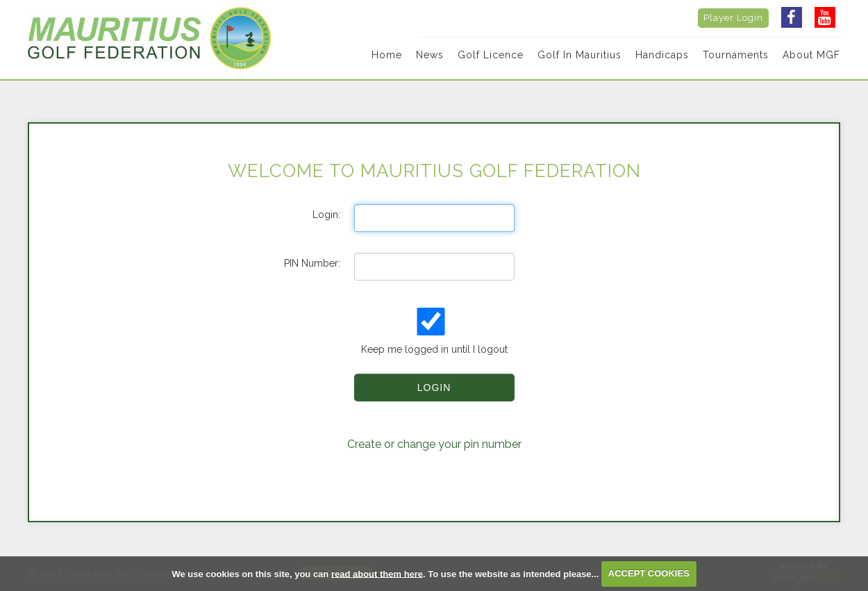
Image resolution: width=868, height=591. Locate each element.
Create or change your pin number (434, 444)
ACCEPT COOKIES (649, 573)
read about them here (377, 573)
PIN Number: (312, 263)
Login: (326, 215)
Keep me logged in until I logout (433, 331)
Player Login (733, 18)
